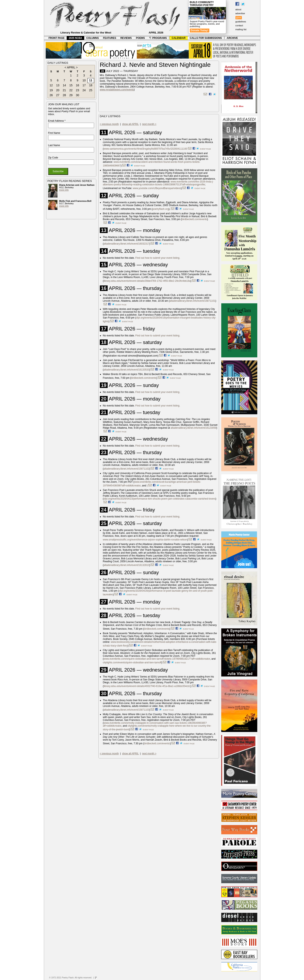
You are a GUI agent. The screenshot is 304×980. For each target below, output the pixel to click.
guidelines (241, 22)
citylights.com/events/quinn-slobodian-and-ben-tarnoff (132, 663)
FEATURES (109, 38)
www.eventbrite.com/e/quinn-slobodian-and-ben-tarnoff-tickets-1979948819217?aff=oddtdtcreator (157, 659)
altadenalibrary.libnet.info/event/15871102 (127, 469)
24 (84, 90)
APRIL (71, 67)
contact (239, 25)
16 (78, 85)
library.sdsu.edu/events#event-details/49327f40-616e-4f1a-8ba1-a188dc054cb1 (147, 686)
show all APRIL (130, 124)
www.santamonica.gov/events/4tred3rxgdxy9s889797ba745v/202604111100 (146, 149)
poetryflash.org (161, 209)
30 (78, 95)
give (239, 17)
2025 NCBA (75, 38)
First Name (54, 133)
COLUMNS (93, 38)
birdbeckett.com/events (194, 219)
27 (58, 95)
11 (91, 80)
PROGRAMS (158, 38)
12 (51, 85)
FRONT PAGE (57, 38)
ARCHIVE (232, 38)
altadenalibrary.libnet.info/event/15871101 (192, 301)
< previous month (109, 124)
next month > (149, 124)
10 (84, 80)
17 (84, 85)
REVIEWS (126, 38)
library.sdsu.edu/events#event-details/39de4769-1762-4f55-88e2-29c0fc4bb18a (147, 281)
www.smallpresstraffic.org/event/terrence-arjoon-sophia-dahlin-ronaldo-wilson (145, 540)
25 (91, 90)
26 (51, 95)
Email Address (57, 121)
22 (71, 90)
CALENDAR (179, 38)
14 (64, 85)
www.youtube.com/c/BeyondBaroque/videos (157, 188)
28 (64, 95)
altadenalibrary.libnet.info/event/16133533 (127, 370)
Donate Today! (200, 30)
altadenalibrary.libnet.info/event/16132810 (127, 565)
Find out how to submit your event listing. (158, 258)
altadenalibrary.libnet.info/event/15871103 (127, 710)
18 (91, 85)
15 (71, 85)
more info (64, 190)
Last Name (54, 145)
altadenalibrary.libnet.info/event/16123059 (193, 428)
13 (58, 85)
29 (71, 95)
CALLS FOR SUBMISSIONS (206, 38)
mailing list (241, 29)
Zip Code (53, 158)
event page (206, 149)
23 (78, 90)
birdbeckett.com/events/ (157, 743)
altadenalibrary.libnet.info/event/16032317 (127, 244)
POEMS (140, 38)
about (238, 9)
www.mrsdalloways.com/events (117, 90)
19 (51, 90)
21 (64, 90)
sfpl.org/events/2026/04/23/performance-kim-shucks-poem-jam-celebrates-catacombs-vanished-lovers (160, 499)
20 (58, 90)
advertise (240, 13)
